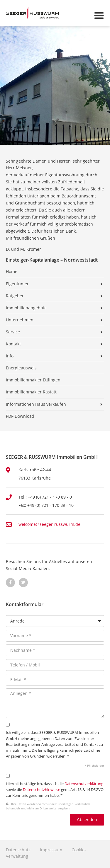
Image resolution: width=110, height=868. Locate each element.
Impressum (51, 850)
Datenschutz (18, 850)
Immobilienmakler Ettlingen (33, 380)
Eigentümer (17, 284)
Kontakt (13, 344)
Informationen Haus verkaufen (36, 404)
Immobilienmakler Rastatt (31, 392)
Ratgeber (15, 296)
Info (10, 356)
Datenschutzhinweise (42, 790)
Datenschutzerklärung (84, 784)
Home (12, 272)
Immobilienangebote (26, 308)
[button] (99, 15)
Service (13, 332)
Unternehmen (20, 320)
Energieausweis (21, 368)
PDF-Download (20, 416)
